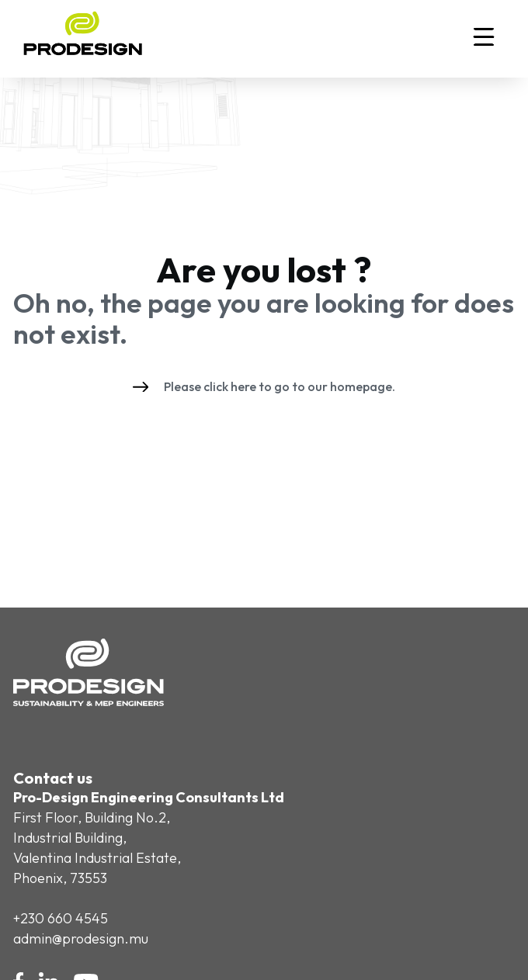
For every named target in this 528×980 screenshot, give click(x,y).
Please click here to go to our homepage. (264, 386)
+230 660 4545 (61, 918)
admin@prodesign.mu (81, 938)
